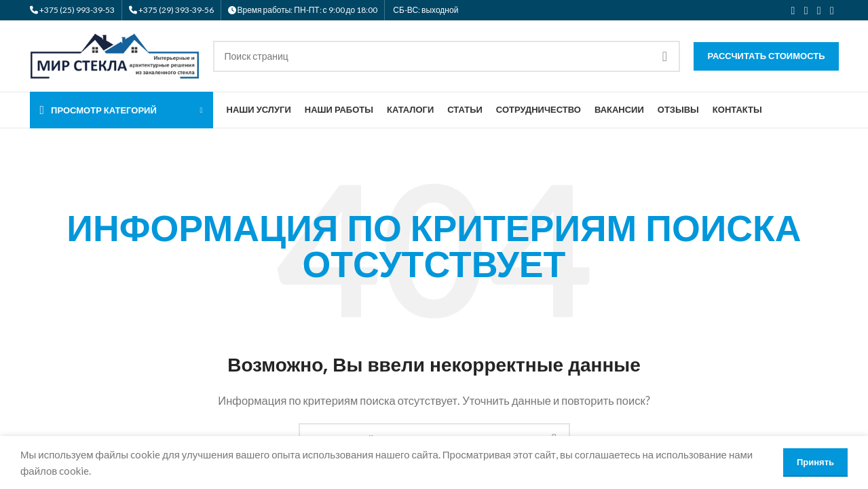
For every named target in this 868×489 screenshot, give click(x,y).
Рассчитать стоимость (766, 56)
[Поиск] (447, 56)
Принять (815, 462)
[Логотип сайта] (115, 54)
